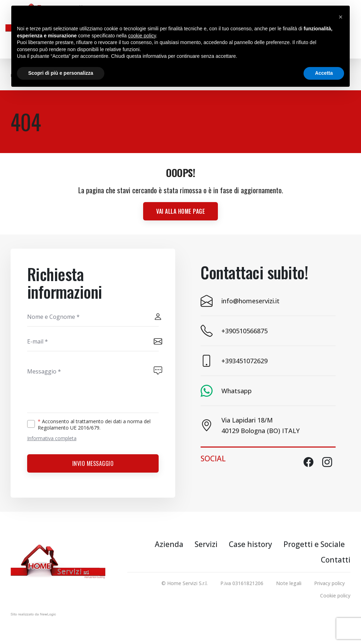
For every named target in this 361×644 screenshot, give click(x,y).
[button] (341, 17)
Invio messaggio (93, 463)
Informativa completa (52, 438)
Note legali (289, 583)
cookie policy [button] (142, 36)
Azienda (169, 544)
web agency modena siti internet (33, 616)
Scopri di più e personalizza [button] (61, 73)
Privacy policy (329, 583)
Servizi (206, 544)
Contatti (336, 560)
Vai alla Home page (180, 211)
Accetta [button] (324, 73)
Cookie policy (335, 596)
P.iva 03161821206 (242, 583)
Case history (250, 544)
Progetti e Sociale (314, 544)
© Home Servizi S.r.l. (185, 583)
